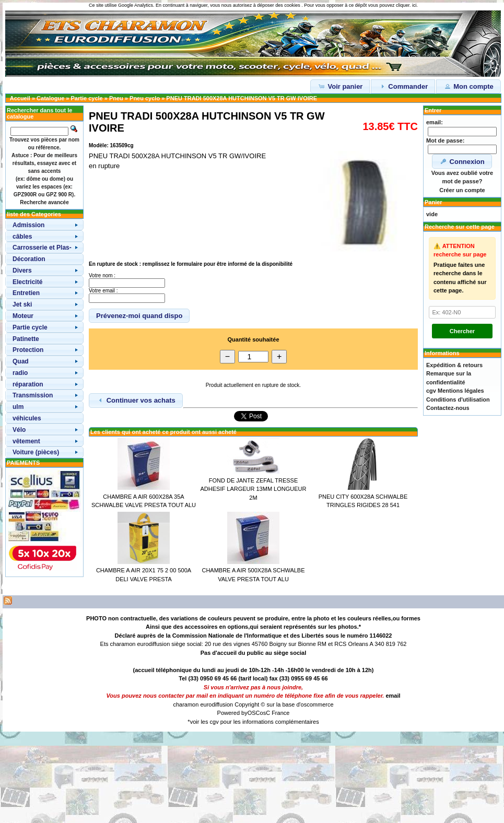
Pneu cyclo (145, 98)
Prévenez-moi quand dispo (139, 316)
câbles (22, 237)
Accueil (20, 98)
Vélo (19, 430)
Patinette (26, 339)
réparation (28, 384)
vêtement (26, 441)
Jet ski (22, 304)
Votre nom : (102, 275)
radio (20, 373)
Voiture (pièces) (36, 452)
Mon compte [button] (468, 86)
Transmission (33, 395)
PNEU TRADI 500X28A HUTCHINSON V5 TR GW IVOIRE (242, 98)
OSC (254, 713)
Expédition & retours (454, 365)
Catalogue (50, 98)
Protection (28, 350)
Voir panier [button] (340, 86)
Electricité (27, 282)
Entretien (26, 293)
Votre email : (103, 291)
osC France (275, 713)
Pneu (116, 98)
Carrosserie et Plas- (42, 248)
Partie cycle (87, 98)
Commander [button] (403, 86)
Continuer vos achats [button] (136, 400)
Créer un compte (462, 190)
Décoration (29, 259)
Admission (28, 225)
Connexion (462, 161)
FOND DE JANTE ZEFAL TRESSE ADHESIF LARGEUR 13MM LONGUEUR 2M (254, 489)
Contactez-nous (448, 408)
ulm (18, 407)
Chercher (462, 331)
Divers (22, 271)
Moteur (23, 316)
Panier (433, 202)
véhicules (27, 418)
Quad (21, 361)
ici (414, 5)
